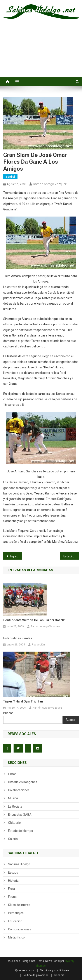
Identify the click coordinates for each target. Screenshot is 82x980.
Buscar (8, 713)
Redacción (38, 645)
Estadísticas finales (18, 638)
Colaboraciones (19, 790)
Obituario (14, 823)
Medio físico (16, 937)
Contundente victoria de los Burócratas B (34, 620)
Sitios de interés (19, 905)
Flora (11, 889)
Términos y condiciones (55, 970)
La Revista (15, 807)
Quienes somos (25, 970)
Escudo (13, 872)
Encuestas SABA (20, 815)
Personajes (16, 913)
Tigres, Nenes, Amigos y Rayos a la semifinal (16, 556)
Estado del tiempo (21, 831)
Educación (15, 921)
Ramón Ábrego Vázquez (50, 184)
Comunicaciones (20, 929)
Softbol (10, 177)
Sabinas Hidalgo (19, 864)
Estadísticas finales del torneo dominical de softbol (71, 556)
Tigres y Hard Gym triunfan (23, 701)
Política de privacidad (36, 975)
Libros (12, 774)
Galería (13, 839)
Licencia (59, 975)
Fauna (12, 897)
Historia (13, 881)
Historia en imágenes (23, 782)
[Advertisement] (41, 53)
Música (13, 798)
